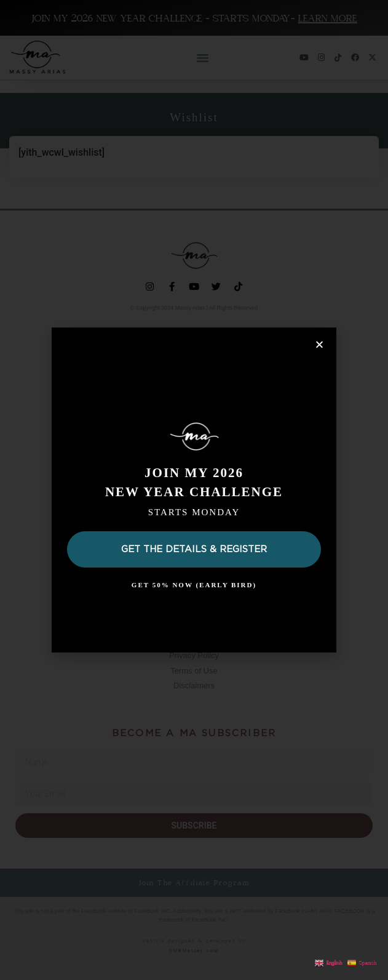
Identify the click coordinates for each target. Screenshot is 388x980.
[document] (194, 490)
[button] (319, 344)
